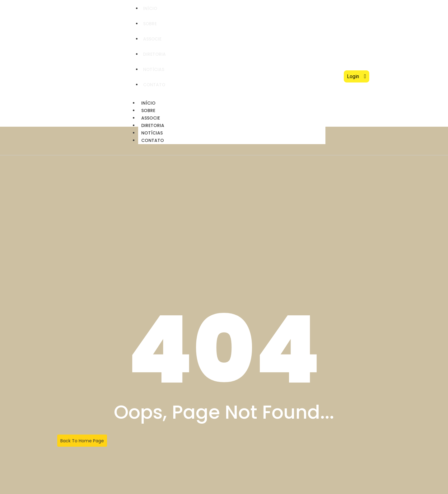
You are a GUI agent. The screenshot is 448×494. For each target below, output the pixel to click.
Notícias (154, 69)
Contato (155, 85)
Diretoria (155, 54)
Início (151, 8)
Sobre (150, 24)
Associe (153, 39)
